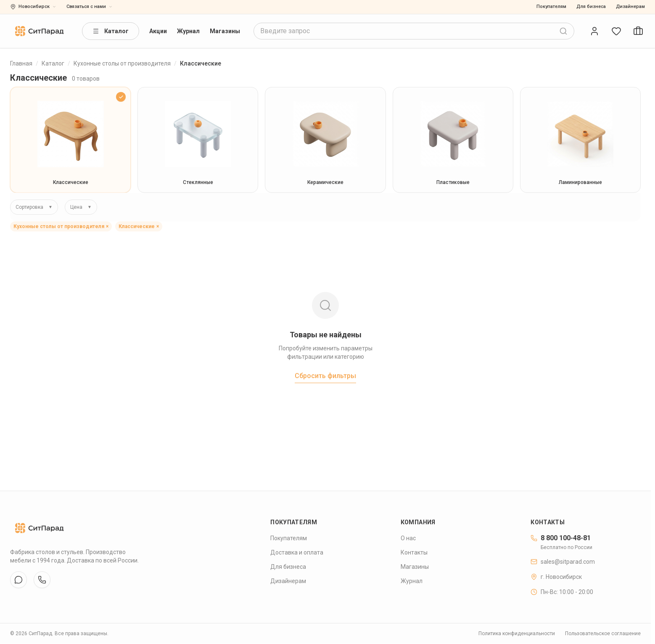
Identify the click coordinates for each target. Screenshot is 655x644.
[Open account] (594, 31)
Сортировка (34, 207)
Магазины (225, 31)
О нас (408, 538)
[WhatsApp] (42, 580)
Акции (158, 31)
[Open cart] (638, 31)
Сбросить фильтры (325, 376)
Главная (21, 63)
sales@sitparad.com (563, 562)
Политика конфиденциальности (517, 633)
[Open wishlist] (616, 31)
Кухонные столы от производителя (122, 63)
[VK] (18, 580)
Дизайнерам (630, 7)
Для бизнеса (591, 7)
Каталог (111, 31)
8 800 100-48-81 (561, 538)
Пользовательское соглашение (603, 633)
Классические (139, 226)
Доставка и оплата (297, 552)
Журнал (188, 31)
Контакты (414, 552)
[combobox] (414, 31)
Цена (81, 207)
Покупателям (551, 7)
